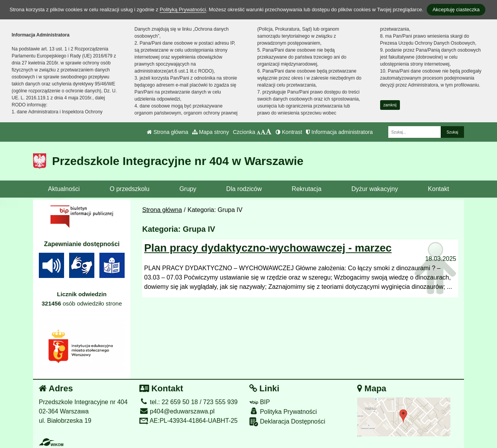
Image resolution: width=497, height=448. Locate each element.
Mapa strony (211, 132)
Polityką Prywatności (183, 10)
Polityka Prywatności (283, 411)
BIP (260, 402)
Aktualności (64, 189)
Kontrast (289, 132)
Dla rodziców (244, 189)
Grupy (188, 189)
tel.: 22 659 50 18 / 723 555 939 (189, 402)
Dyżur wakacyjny (375, 189)
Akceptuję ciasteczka (456, 10)
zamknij (390, 105)
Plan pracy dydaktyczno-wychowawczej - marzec (268, 248)
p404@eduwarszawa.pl (177, 411)
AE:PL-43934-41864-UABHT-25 (189, 421)
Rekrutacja (306, 189)
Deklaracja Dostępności (287, 422)
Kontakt (438, 189)
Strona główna (167, 132)
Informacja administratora (339, 132)
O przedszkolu (130, 189)
